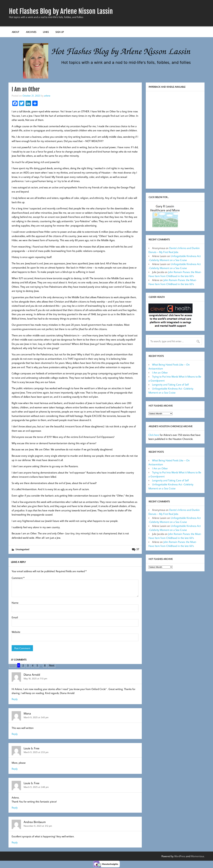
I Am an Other (160, 372)
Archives (31, 32)
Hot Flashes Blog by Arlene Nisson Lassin (61, 11)
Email (15, 617)
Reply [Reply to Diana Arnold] (15, 699)
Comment (18, 578)
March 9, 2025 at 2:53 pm (36, 752)
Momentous (197, 856)
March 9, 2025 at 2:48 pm (36, 787)
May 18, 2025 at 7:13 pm (35, 678)
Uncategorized (22, 549)
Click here (154, 435)
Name (15, 603)
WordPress (180, 856)
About (15, 32)
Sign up (60, 32)
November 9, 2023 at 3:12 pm (38, 826)
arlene (47, 95)
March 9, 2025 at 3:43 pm (36, 717)
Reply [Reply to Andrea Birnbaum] (15, 842)
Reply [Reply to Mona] (15, 734)
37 (138, 549)
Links (46, 32)
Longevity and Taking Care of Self (170, 384)
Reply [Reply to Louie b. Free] (15, 769)
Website (16, 632)
